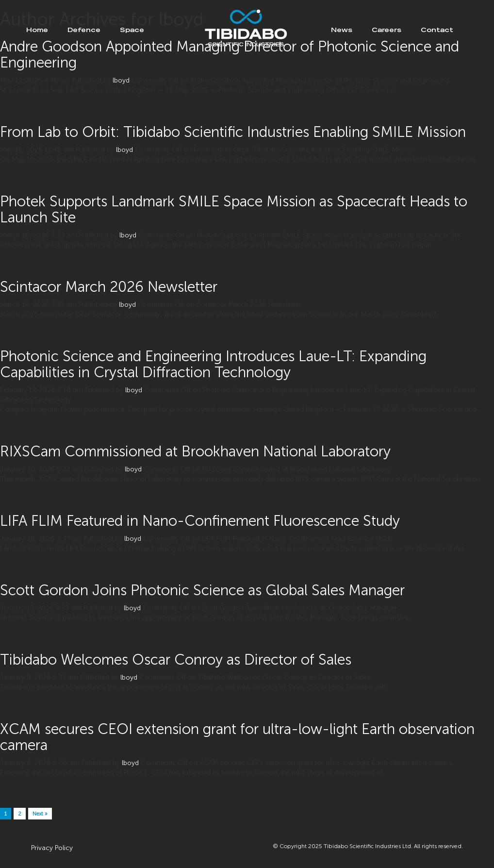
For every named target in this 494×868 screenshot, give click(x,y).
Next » (40, 814)
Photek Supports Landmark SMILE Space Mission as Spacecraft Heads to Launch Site (234, 209)
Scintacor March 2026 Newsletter (109, 287)
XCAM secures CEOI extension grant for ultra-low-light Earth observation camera (237, 737)
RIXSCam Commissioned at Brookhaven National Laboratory (195, 451)
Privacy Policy (52, 848)
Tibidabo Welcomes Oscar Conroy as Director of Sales (176, 660)
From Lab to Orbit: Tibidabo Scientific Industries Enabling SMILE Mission (233, 132)
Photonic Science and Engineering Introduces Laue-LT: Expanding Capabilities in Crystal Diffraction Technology (213, 364)
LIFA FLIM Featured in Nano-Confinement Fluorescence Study (200, 521)
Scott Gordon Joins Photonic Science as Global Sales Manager (202, 590)
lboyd (121, 80)
